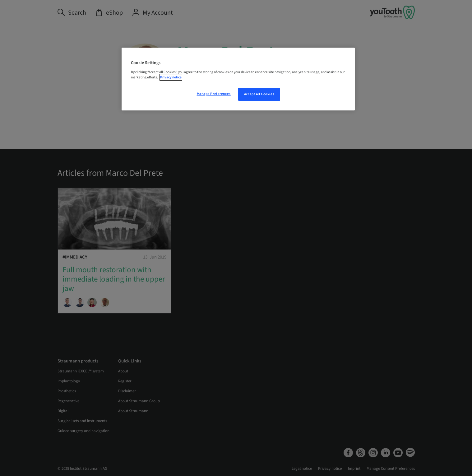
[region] (238, 79)
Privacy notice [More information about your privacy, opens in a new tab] (171, 77)
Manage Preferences (214, 94)
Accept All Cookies (259, 94)
